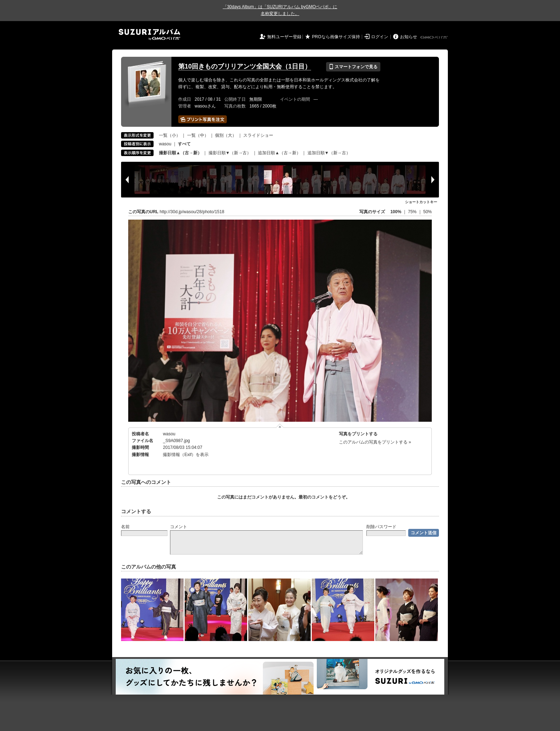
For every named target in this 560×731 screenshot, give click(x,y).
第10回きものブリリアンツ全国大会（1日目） (245, 66)
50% (427, 212)
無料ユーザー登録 (284, 37)
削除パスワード (381, 527)
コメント (179, 527)
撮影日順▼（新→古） (230, 153)
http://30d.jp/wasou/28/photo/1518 (192, 212)
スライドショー (258, 135)
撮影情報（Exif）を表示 (186, 455)
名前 (125, 527)
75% (413, 212)
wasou (165, 144)
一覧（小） (170, 135)
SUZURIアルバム (149, 34)
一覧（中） (198, 135)
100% (396, 212)
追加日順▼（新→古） (329, 153)
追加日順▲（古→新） (279, 153)
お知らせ (409, 37)
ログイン (380, 37)
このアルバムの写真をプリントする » (375, 442)
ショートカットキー (421, 202)
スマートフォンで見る (353, 67)
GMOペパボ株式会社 (435, 37)
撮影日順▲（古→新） (180, 153)
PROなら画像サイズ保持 (336, 37)
